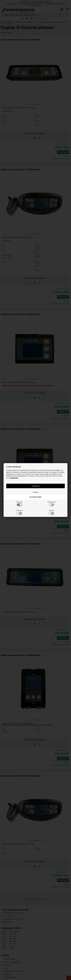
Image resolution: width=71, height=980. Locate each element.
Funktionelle (19, 512)
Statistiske (52, 512)
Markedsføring (51, 504)
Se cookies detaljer (36, 497)
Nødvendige (19, 504)
